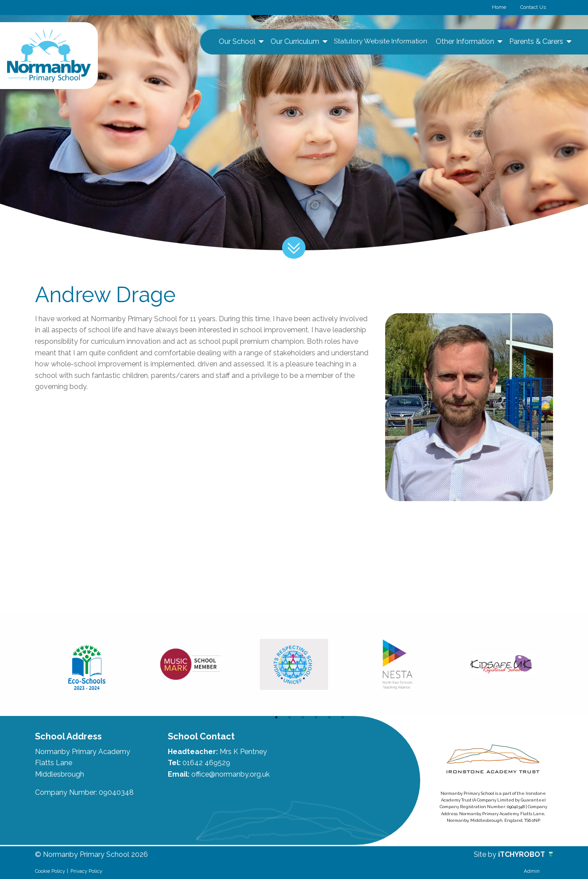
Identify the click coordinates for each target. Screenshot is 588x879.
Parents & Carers (536, 41)
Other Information (465, 41)
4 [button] (316, 717)
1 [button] (276, 717)
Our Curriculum (295, 41)
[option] (87, 665)
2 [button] (290, 717)
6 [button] (343, 717)
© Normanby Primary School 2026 (91, 854)
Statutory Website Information (381, 41)
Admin (532, 871)
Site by (486, 854)
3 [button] (303, 717)
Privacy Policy (86, 871)
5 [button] (329, 717)
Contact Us (533, 7)
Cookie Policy (50, 871)
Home (499, 7)
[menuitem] (240, 42)
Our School (237, 41)
